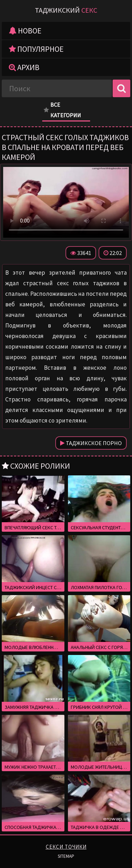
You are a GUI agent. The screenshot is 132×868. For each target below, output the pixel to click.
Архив (24, 67)
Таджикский (66, 10)
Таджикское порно (91, 443)
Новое (25, 31)
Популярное (36, 49)
